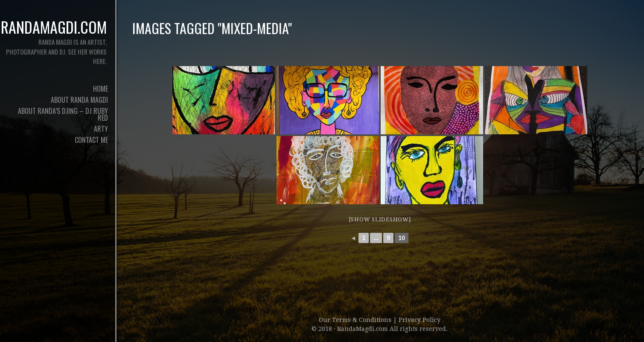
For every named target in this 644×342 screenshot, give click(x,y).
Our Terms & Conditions (356, 320)
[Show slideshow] (380, 219)
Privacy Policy (420, 320)
